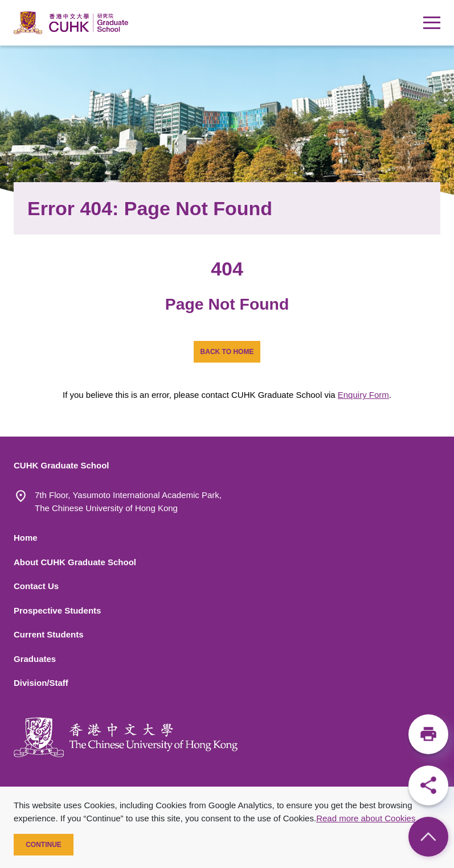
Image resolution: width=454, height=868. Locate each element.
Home (26, 538)
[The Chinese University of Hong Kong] (126, 737)
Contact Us (36, 586)
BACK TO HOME (227, 352)
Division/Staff (41, 683)
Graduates (35, 659)
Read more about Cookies (366, 818)
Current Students (49, 634)
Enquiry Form (363, 395)
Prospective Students (57, 610)
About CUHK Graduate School (75, 562)
